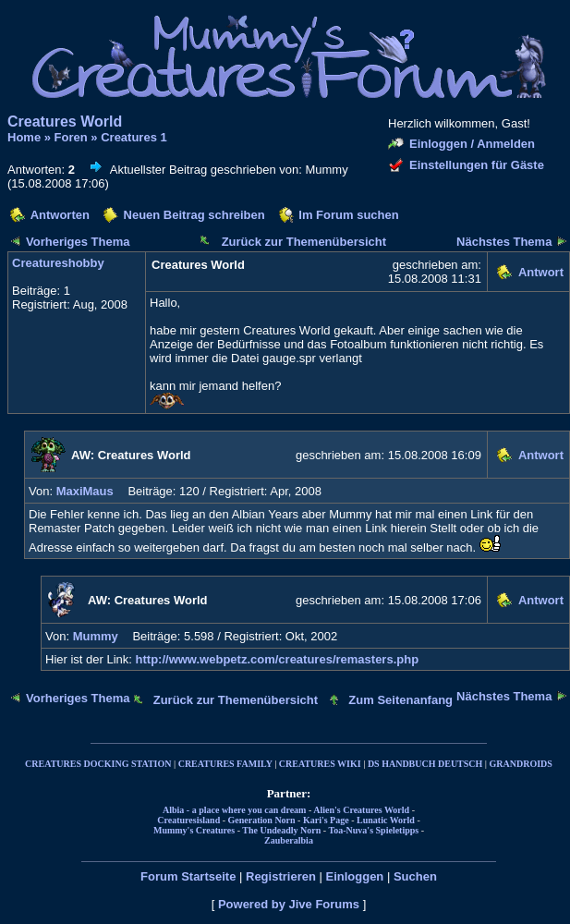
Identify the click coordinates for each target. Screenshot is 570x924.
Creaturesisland (188, 820)
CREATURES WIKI (320, 764)
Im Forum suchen (348, 215)
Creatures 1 (134, 137)
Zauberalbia (289, 840)
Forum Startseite (188, 876)
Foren (71, 137)
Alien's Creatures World (361, 810)
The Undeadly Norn (281, 830)
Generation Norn (262, 820)
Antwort (541, 272)
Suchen (415, 876)
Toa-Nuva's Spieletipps (374, 830)
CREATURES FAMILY (225, 764)
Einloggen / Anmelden (472, 144)
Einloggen (354, 876)
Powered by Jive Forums (289, 904)
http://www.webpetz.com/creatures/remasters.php (278, 659)
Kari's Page (326, 820)
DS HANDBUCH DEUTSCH (425, 764)
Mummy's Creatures (194, 830)
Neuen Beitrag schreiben (194, 215)
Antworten (60, 215)
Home (24, 137)
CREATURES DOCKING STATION (98, 764)
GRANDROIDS (521, 764)
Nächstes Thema (504, 242)
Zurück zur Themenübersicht (304, 242)
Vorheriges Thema (78, 242)
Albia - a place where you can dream (234, 810)
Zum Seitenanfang (400, 700)
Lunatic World (386, 820)
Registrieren (281, 876)
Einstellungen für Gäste (477, 165)
